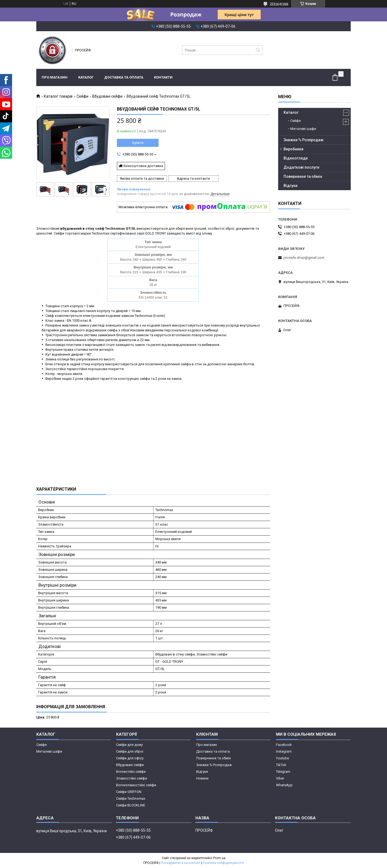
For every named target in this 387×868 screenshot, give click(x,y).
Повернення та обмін (303, 176)
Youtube (282, 758)
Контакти (163, 77)
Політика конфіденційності (223, 863)
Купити (138, 143)
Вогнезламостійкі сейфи (136, 785)
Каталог (86, 77)
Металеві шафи (303, 129)
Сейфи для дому (129, 745)
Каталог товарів (58, 96)
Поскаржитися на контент (181, 863)
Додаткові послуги (301, 167)
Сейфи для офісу (130, 758)
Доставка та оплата (124, 77)
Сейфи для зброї (130, 751)
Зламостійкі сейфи (132, 778)
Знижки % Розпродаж (304, 140)
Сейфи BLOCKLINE (131, 805)
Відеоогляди (296, 158)
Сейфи (83, 96)
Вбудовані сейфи (107, 96)
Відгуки (291, 186)
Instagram (284, 751)
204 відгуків (279, 4)
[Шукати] (258, 50)
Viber (280, 778)
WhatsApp (284, 785)
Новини (202, 778)
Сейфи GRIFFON (129, 792)
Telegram (283, 772)
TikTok (281, 765)
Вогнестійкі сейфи (131, 772)
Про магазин (55, 77)
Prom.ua (219, 858)
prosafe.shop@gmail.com (304, 258)
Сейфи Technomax (131, 798)
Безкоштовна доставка (143, 166)
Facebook (284, 745)
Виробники (293, 149)
